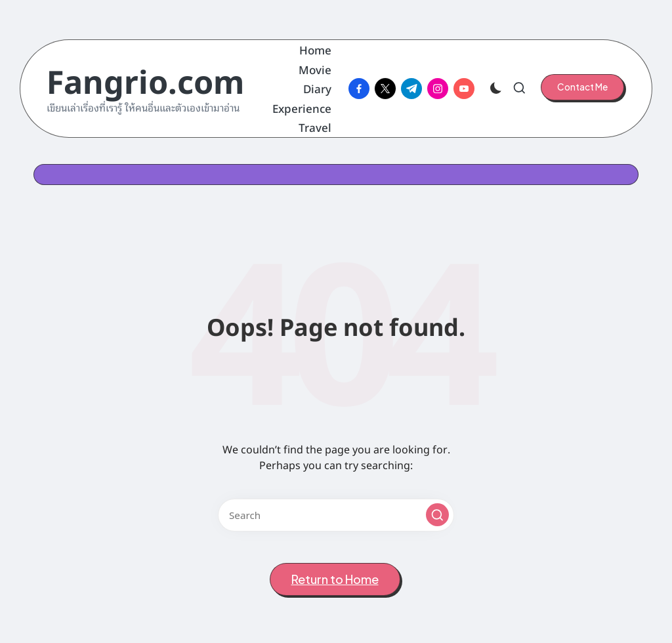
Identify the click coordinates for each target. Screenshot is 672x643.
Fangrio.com (145, 80)
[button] (582, 87)
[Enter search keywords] (336, 515)
